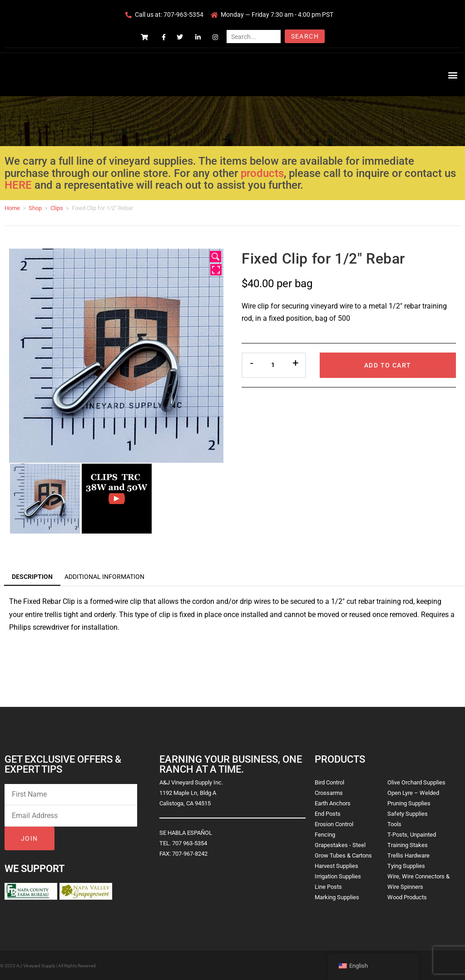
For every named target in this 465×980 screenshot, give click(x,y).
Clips (57, 208)
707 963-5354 (190, 843)
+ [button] (296, 363)
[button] (453, 75)
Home (12, 208)
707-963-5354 (183, 15)
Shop (35, 208)
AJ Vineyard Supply (36, 966)
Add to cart (388, 365)
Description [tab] (32, 577)
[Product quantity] (273, 365)
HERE (18, 185)
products (262, 173)
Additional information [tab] (104, 577)
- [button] (252, 363)
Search (305, 36)
